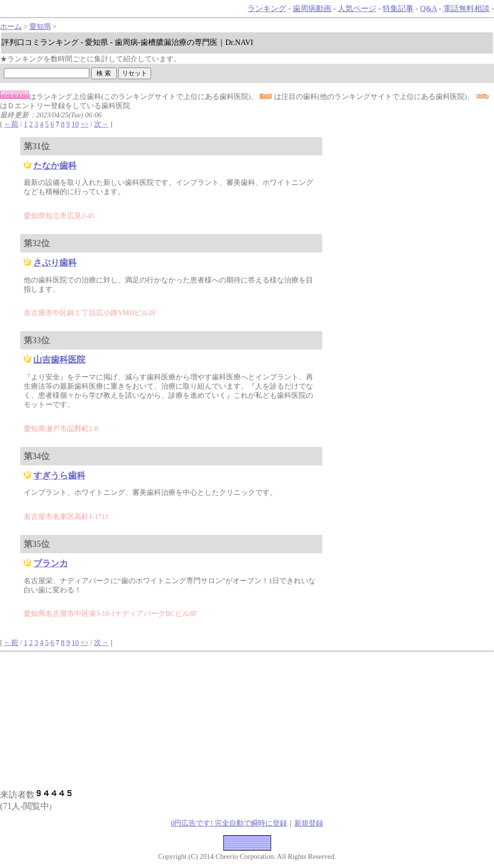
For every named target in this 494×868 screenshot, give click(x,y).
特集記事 (398, 8)
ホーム (11, 27)
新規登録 (309, 823)
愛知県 (40, 27)
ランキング (267, 8)
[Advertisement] (100, 719)
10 (75, 124)
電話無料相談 (467, 8)
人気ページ (357, 8)
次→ (101, 124)
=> (85, 124)
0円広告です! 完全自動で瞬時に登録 (229, 823)
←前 (12, 124)
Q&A (429, 8)
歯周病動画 (312, 8)
